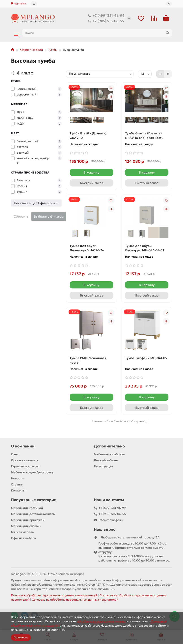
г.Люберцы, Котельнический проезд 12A (129, 537)
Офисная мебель (23, 538)
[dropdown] (34, 4)
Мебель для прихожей (28, 520)
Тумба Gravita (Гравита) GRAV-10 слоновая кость (144, 136)
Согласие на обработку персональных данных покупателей (75, 600)
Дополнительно (109, 446)
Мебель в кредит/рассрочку (32, 472)
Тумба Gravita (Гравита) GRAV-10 (88, 136)
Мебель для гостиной (27, 508)
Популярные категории (34, 500)
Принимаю (21, 637)
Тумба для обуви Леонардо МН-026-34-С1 (144, 248)
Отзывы (17, 484)
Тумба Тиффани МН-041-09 (146, 358)
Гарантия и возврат (25, 466)
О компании (23, 446)
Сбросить (21, 216)
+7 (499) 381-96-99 (105, 16)
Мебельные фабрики (109, 454)
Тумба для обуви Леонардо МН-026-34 (87, 248)
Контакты (18, 490)
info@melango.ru (111, 520)
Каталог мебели (31, 50)
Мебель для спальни (26, 526)
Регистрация (103, 466)
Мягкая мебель (22, 532)
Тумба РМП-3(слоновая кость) (88, 360)
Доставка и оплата (25, 460)
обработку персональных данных (101, 621)
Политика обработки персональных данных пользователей (54, 595)
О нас (15, 454)
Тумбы (53, 50)
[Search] (97, 33)
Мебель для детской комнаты (33, 514)
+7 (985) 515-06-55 (105, 21)
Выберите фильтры (49, 216)
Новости (17, 478)
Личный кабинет (106, 460)
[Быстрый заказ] (91, 183)
